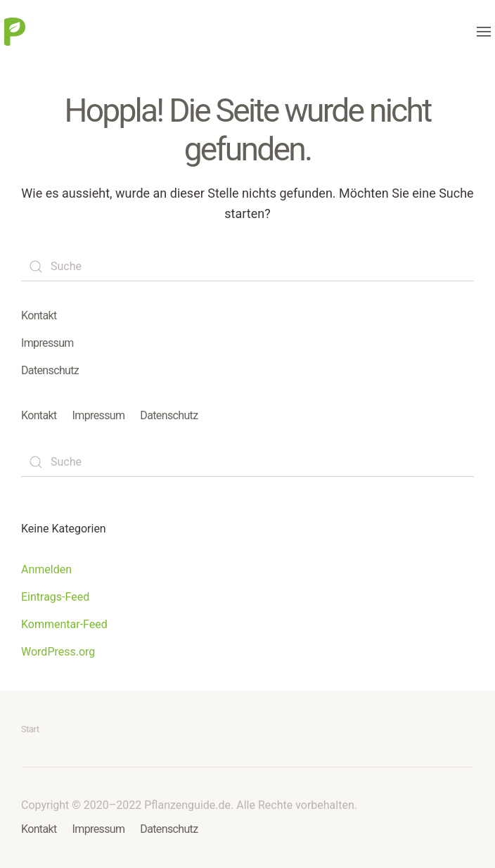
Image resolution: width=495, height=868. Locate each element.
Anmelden (46, 569)
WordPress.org (58, 652)
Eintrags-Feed (55, 597)
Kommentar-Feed (64, 624)
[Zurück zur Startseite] (15, 32)
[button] (484, 32)
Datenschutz (50, 370)
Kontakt (39, 315)
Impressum (47, 343)
